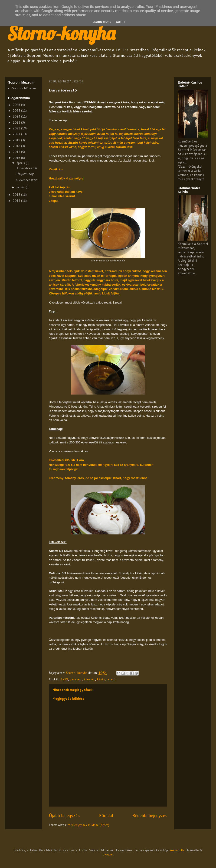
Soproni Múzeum (24, 88)
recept (111, 679)
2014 (17, 201)
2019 (17, 140)
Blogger (108, 854)
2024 (17, 116)
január (21, 187)
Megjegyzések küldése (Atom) (88, 825)
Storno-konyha (61, 33)
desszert (76, 679)
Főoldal (106, 815)
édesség (90, 679)
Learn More (102, 22)
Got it (121, 22)
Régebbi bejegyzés (150, 815)
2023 (17, 122)
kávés (101, 679)
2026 (17, 105)
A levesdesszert (27, 180)
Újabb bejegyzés (64, 815)
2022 (17, 128)
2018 (17, 146)
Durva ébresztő (26, 168)
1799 (64, 679)
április (21, 163)
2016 (17, 158)
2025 (17, 111)
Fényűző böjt (25, 174)
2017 (17, 152)
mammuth (177, 850)
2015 (17, 195)
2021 (17, 134)
